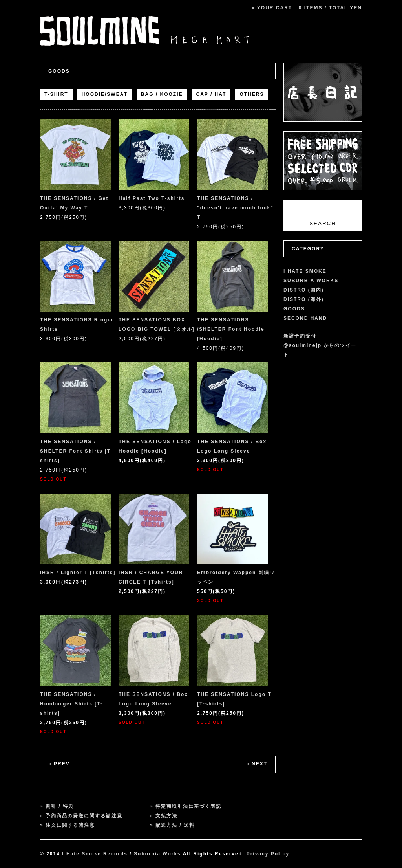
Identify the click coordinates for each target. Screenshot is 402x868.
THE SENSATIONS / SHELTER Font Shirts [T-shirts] (77, 451)
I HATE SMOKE (305, 271)
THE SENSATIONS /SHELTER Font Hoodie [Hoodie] (231, 329)
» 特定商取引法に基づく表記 (186, 806)
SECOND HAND (305, 318)
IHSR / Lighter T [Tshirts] (78, 573)
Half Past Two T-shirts (152, 198)
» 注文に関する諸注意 (68, 825)
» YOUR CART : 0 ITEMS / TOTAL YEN (307, 8)
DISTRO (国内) (304, 290)
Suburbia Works (157, 854)
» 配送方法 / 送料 (172, 825)
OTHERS (252, 94)
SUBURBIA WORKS (311, 281)
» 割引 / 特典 (57, 806)
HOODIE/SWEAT (105, 94)
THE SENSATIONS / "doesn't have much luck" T (235, 208)
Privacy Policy (268, 854)
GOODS (59, 71)
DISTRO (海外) (304, 299)
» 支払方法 (164, 816)
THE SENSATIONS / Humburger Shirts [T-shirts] (71, 704)
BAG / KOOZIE (162, 94)
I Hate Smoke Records (95, 854)
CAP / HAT (211, 94)
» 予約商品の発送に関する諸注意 (81, 816)
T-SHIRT (56, 94)
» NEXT (257, 764)
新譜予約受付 (300, 336)
